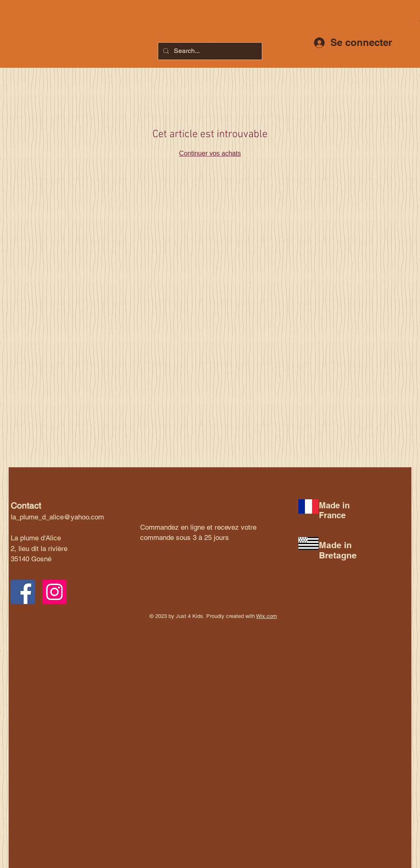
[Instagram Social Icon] (54, 592)
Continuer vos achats (210, 153)
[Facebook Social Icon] (23, 592)
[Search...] (209, 51)
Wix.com (267, 616)
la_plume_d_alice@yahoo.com (57, 517)
